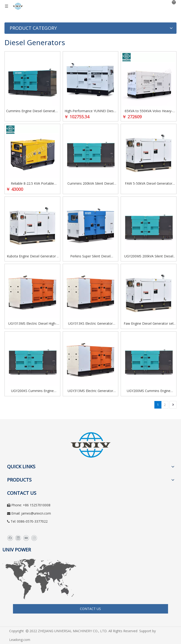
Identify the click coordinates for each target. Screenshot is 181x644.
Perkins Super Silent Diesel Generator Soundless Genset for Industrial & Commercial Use (90, 256)
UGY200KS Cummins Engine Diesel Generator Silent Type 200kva (32, 391)
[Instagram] (34, 538)
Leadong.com (20, 640)
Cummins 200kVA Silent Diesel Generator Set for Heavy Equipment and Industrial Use (90, 184)
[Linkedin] (18, 538)
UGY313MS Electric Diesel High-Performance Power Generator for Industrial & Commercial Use (32, 324)
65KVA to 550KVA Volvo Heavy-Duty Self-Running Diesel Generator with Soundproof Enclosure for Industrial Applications (149, 111)
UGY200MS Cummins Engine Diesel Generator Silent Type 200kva (149, 391)
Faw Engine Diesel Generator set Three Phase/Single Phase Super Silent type (149, 324)
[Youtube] (26, 538)
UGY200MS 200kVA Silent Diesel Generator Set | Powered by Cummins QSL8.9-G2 (149, 256)
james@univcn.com (36, 513)
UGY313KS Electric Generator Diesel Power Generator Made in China (90, 324)
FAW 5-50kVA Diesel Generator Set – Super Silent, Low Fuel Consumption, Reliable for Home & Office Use (149, 184)
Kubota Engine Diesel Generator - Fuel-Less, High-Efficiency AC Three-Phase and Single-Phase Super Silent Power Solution (32, 256)
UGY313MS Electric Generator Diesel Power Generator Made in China (90, 391)
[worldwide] (40, 579)
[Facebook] (10, 538)
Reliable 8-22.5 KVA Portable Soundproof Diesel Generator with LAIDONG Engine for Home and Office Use (32, 184)
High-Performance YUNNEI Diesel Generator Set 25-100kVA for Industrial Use (90, 111)
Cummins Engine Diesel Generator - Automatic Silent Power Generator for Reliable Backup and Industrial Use (32, 111)
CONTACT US (90, 609)
